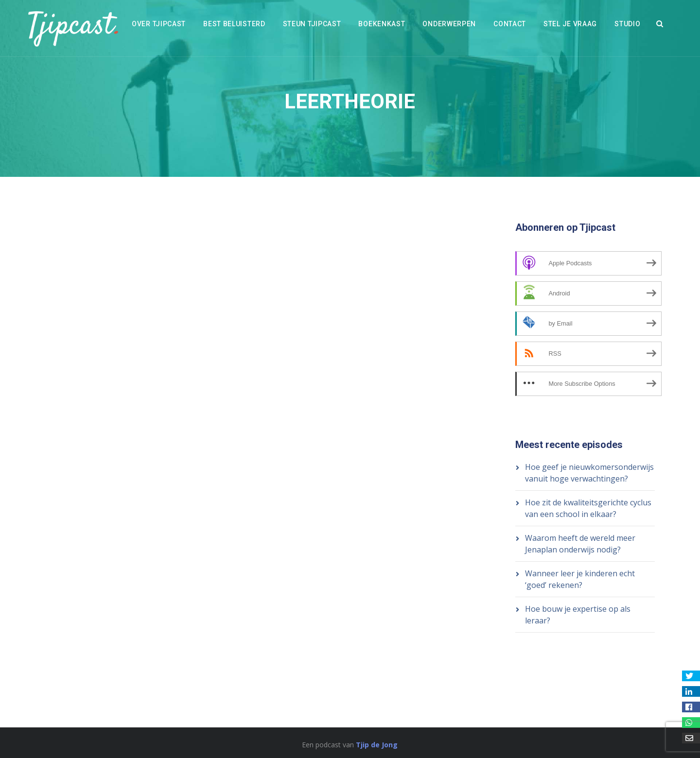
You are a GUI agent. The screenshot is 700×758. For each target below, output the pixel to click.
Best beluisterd (234, 24)
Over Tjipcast (159, 24)
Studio (627, 24)
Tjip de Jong (377, 745)
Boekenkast (382, 24)
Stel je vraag (570, 24)
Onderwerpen (449, 24)
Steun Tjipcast (312, 24)
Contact (510, 24)
